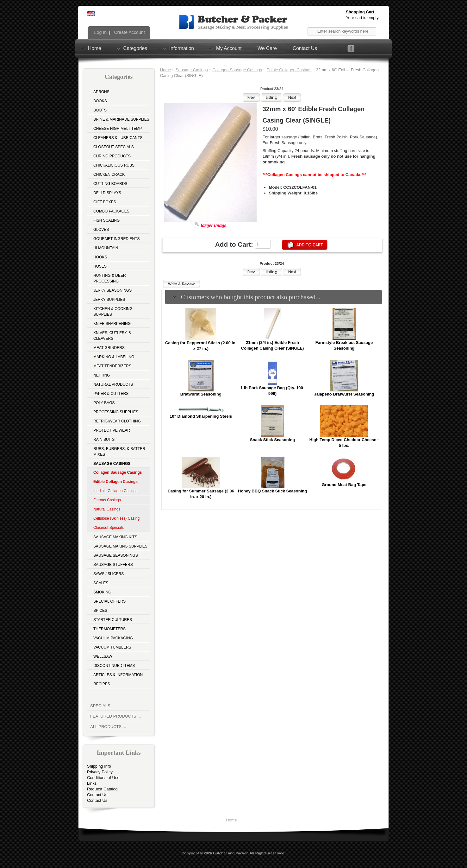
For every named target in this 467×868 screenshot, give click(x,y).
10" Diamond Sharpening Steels (201, 416)
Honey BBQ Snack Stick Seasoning (272, 491)
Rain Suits (104, 440)
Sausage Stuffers (113, 565)
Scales (101, 583)
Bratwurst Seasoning (201, 394)
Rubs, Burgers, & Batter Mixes (119, 452)
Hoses (100, 266)
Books (100, 101)
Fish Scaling (106, 220)
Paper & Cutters (111, 394)
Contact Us (305, 48)
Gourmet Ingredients (116, 239)
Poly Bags (104, 403)
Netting (102, 375)
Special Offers (109, 601)
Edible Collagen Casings (289, 70)
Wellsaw (103, 656)
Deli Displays (107, 193)
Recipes (102, 684)
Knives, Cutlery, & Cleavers (112, 336)
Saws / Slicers (109, 574)
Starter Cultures (113, 620)
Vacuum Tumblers (112, 647)
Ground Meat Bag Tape (344, 485)
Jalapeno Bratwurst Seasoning (344, 394)
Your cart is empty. (363, 18)
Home (95, 48)
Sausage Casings (192, 70)
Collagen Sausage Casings (237, 70)
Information (182, 48)
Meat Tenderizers (112, 366)
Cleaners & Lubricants (118, 138)
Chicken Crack (109, 174)
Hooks (100, 257)
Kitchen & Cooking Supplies (113, 312)
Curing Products (112, 156)
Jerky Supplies (109, 300)
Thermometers (109, 629)
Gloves (101, 230)
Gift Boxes (105, 202)
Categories (135, 48)
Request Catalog (102, 789)
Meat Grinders (109, 348)
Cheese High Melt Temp (118, 129)
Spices (100, 611)
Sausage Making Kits (115, 537)
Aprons (101, 92)
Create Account (129, 32)
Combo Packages (111, 211)
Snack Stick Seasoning (272, 440)
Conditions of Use (103, 778)
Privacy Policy (100, 772)
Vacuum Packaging (113, 638)
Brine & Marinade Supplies (121, 119)
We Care (267, 48)
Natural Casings (107, 509)
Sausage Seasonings (116, 555)
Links (92, 783)
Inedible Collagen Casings (115, 491)
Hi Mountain (106, 248)
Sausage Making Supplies (120, 546)
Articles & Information (118, 675)
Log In (100, 32)
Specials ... (103, 706)
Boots (100, 110)
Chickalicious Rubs (114, 165)
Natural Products (113, 384)
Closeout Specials (114, 147)
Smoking (102, 592)
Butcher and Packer (230, 853)
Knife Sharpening (112, 324)
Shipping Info (99, 766)
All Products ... (108, 727)
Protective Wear (112, 430)
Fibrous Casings (107, 500)
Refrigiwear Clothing (117, 421)
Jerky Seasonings (112, 290)
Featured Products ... (115, 716)
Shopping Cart (360, 12)
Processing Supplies (116, 412)
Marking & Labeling (114, 357)
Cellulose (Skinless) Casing (116, 518)
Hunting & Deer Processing (110, 278)
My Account (229, 48)
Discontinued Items (114, 666)
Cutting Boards (110, 184)
